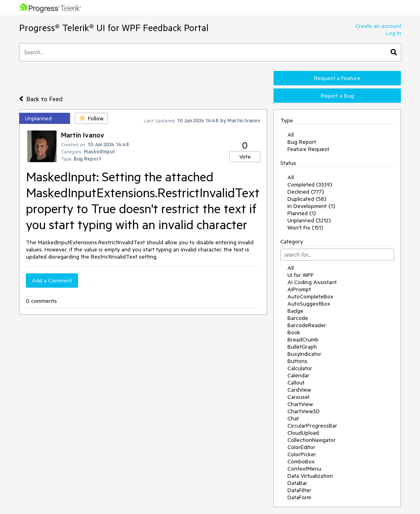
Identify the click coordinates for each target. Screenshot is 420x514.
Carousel (298, 397)
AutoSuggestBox (309, 304)
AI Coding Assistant (312, 282)
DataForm (299, 497)
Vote (245, 157)
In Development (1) (311, 206)
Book (294, 332)
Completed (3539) (310, 184)
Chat (293, 418)
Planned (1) (302, 213)
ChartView (300, 404)
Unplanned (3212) (309, 220)
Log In (394, 33)
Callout (296, 383)
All (291, 135)
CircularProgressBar (312, 426)
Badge (295, 311)
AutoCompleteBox (310, 296)
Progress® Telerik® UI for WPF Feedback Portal (114, 28)
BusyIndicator (304, 354)
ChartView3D (304, 411)
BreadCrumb (303, 339)
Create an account (378, 26)
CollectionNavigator (312, 440)
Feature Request (308, 149)
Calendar (298, 375)
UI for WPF (301, 275)
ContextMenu (304, 469)
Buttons (297, 361)
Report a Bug (337, 96)
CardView (299, 390)
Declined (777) (306, 192)
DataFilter (299, 490)
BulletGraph (302, 347)
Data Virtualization (310, 476)
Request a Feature (337, 78)
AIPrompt (299, 289)
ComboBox (301, 461)
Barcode (298, 318)
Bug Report (302, 142)
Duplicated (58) (307, 199)
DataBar (297, 483)
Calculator (300, 368)
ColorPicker (302, 454)
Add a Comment (52, 281)
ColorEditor (301, 447)
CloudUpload (303, 433)
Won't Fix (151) (305, 228)
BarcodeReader (307, 325)
